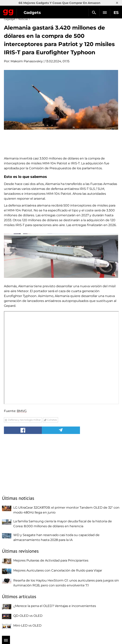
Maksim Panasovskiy (27, 61)
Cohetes (52, 420)
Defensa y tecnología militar (24, 420)
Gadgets (32, 13)
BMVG (22, 411)
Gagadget (8, 12)
